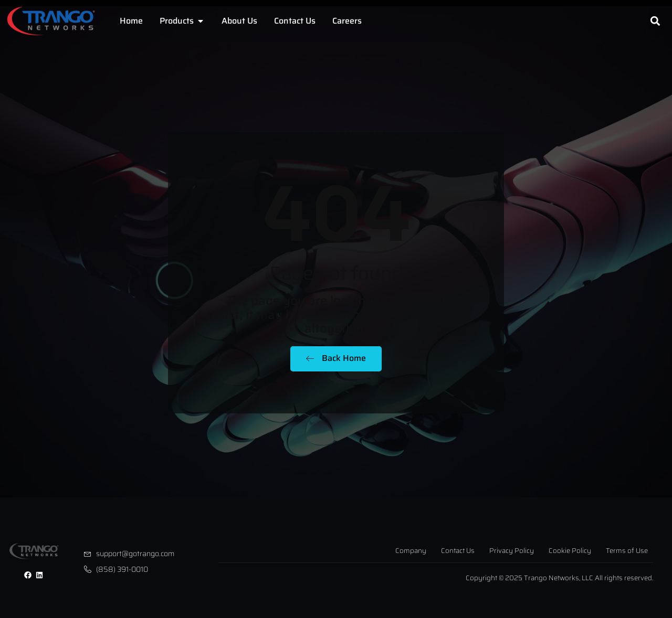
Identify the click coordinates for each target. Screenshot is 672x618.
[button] (655, 21)
